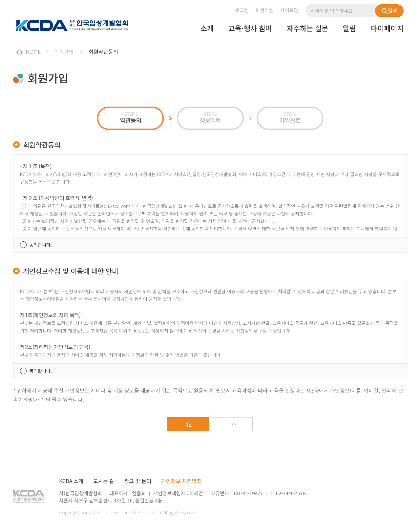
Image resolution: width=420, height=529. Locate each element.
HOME (29, 51)
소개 (207, 29)
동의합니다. (41, 245)
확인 (188, 424)
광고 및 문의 (138, 481)
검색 (389, 10)
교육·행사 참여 (250, 29)
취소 (232, 424)
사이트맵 (289, 10)
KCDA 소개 (71, 481)
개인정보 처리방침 (181, 481)
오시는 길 (104, 481)
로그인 (242, 10)
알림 (349, 29)
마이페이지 (387, 29)
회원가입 (264, 10)
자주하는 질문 (307, 29)
